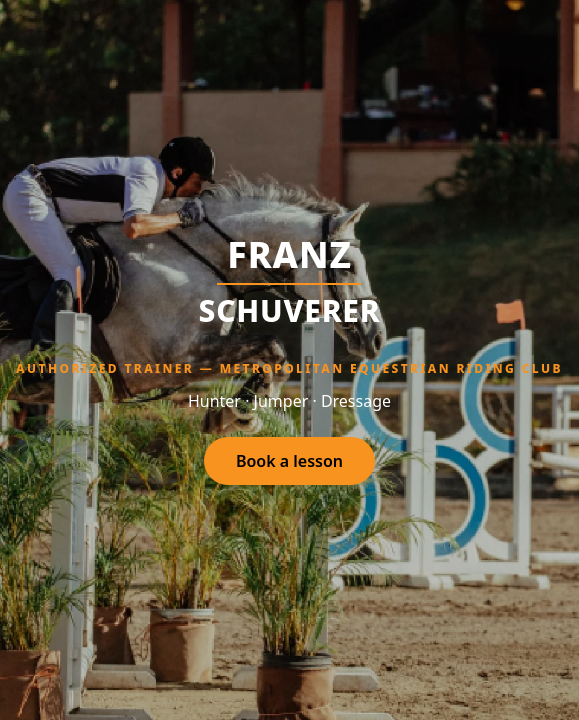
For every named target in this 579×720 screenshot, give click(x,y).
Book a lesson (289, 461)
